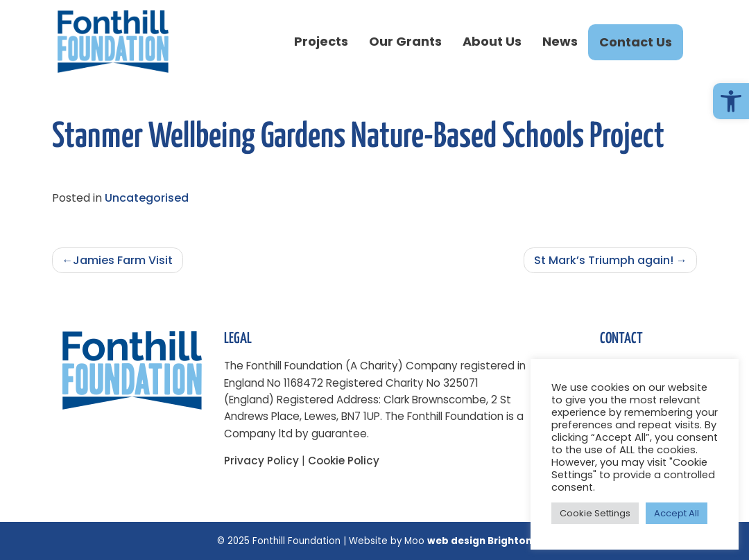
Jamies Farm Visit (123, 260)
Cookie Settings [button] (595, 513)
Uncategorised (147, 198)
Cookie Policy (344, 461)
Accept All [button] (677, 513)
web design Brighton (480, 541)
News (560, 41)
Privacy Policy (261, 461)
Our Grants (405, 41)
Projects (321, 41)
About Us (492, 41)
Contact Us (636, 42)
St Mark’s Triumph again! (604, 260)
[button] (731, 101)
